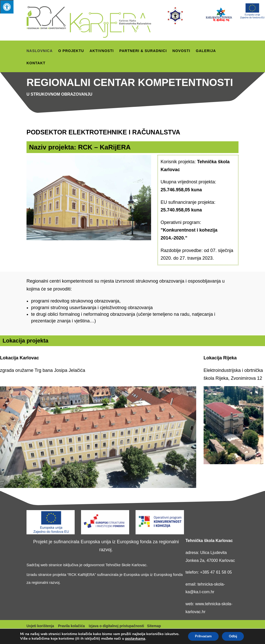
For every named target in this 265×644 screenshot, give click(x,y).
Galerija (206, 51)
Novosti (181, 51)
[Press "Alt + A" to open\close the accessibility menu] (7, 7)
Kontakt (36, 63)
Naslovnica (40, 51)
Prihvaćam (202, 625)
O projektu (71, 51)
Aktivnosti (102, 51)
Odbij (198, 636)
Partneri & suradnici (143, 51)
